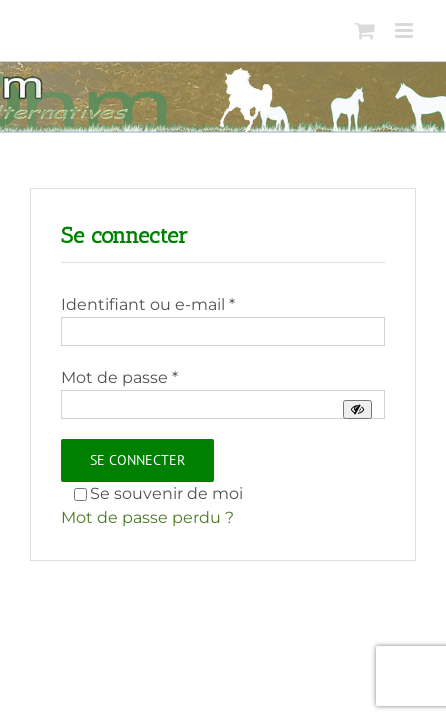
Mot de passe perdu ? (147, 517)
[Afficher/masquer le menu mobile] (405, 30)
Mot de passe (119, 377)
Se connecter (137, 460)
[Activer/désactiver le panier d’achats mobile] (365, 30)
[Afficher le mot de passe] (357, 409)
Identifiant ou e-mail (148, 304)
